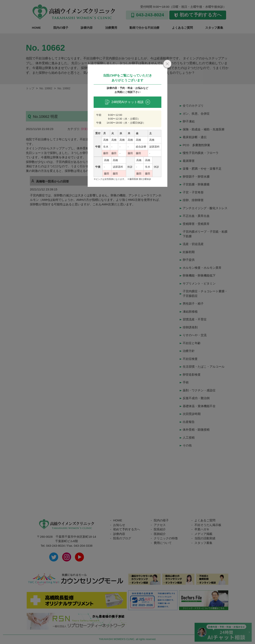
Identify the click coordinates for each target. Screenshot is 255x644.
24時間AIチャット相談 (127, 102)
